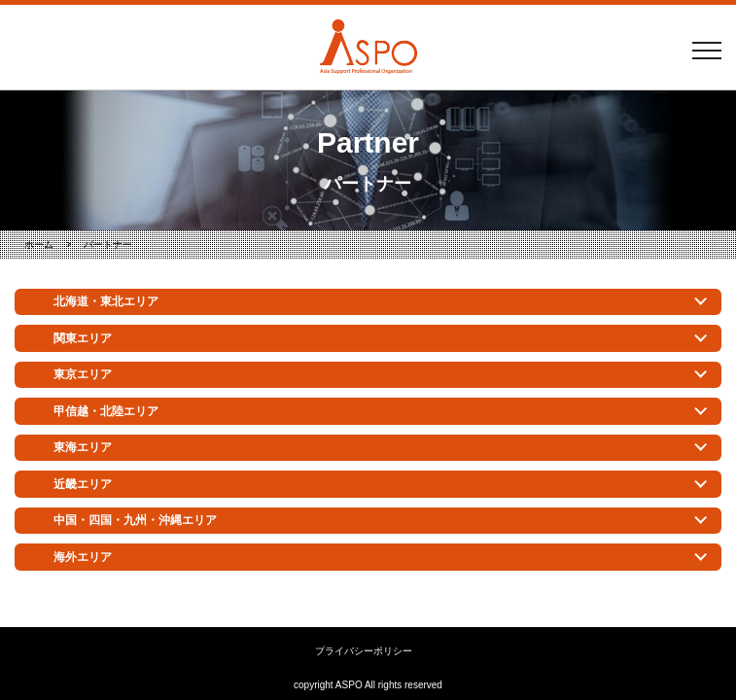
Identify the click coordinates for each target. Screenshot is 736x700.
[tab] (368, 302)
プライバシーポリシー (364, 651)
